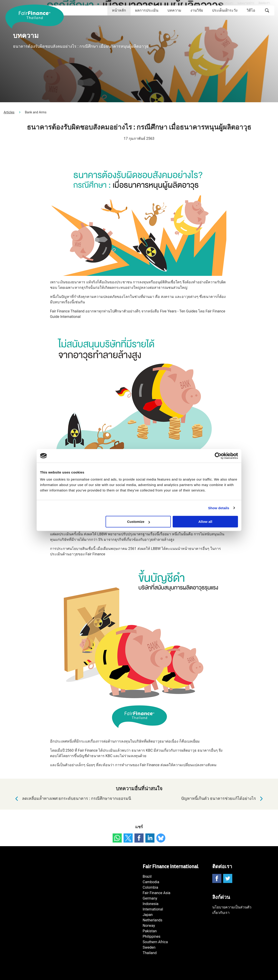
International (153, 909)
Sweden (149, 947)
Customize (139, 522)
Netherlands (153, 920)
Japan (148, 915)
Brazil (147, 877)
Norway (149, 926)
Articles (9, 112)
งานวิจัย (197, 10)
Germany (150, 898)
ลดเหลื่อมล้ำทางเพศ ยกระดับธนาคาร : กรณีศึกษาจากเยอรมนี (72, 799)
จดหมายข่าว (246, 3)
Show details (219, 508)
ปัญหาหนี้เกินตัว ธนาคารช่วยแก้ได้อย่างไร (223, 799)
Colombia (150, 887)
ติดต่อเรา (264, 3)
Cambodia (151, 882)
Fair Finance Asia (157, 893)
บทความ (174, 10)
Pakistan (150, 931)
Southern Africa (155, 942)
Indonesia (151, 904)
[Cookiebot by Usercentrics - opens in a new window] (218, 456)
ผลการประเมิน (147, 10)
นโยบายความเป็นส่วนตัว (232, 907)
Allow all (205, 522)
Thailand (150, 953)
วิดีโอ (251, 10)
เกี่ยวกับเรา (226, 3)
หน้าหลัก (119, 10)
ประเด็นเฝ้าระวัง (225, 10)
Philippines (152, 936)
